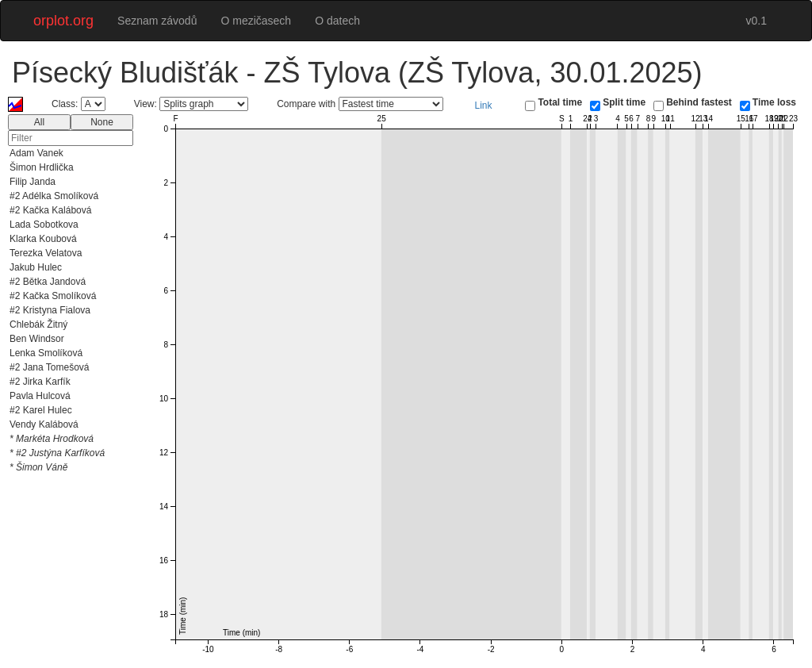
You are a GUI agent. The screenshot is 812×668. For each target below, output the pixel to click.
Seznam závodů (157, 21)
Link (484, 106)
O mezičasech (256, 21)
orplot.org (63, 21)
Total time (560, 102)
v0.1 (756, 21)
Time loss (774, 102)
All (39, 122)
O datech (337, 21)
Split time (624, 102)
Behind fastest (699, 102)
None (102, 122)
